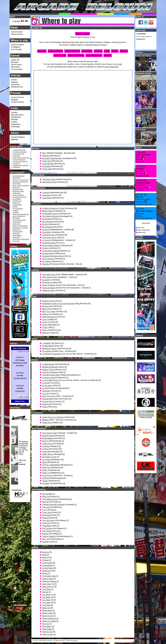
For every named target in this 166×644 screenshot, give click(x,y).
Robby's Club (47, 632)
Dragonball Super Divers (19, 197)
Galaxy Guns (16, 203)
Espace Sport (47, 306)
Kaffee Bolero (48, 454)
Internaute (46, 391)
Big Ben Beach (48, 436)
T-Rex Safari (16, 241)
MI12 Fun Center (49, 312)
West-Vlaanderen (76, 55)
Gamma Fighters (17, 205)
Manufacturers (17, 115)
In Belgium (16, 47)
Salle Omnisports (49, 317)
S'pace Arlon (47, 423)
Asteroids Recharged (18, 176)
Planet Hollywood (49, 618)
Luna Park (46, 605)
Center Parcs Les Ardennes (53, 417)
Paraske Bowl (48, 399)
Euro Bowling (47, 227)
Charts (14, 80)
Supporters (16, 124)
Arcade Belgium (18, 137)
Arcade (14, 112)
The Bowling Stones (50, 214)
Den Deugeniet (48, 222)
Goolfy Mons (47, 386)
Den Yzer (46, 539)
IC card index (17, 69)
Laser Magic (47, 198)
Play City (46, 624)
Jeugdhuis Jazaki (49, 243)
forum (110, 64)
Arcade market (17, 102)
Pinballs (14, 119)
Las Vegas (46, 460)
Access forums (17, 97)
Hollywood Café (48, 235)
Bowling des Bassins (50, 367)
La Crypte (46, 383)
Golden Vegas (48, 579)
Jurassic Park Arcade (19, 150)
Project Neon (16, 224)
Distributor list (17, 87)
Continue (46, 193)
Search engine (82, 34)
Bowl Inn (46, 441)
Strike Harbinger (17, 235)
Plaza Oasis (47, 629)
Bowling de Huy (48, 301)
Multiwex (46, 420)
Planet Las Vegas (49, 621)
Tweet (132, 642)
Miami (45, 462)
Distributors (16, 117)
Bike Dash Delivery (18, 189)
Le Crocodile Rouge (50, 380)
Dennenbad (47, 219)
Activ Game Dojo (49, 275)
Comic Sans (47, 161)
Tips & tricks (16, 65)
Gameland (46, 195)
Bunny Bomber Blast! (19, 160)
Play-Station (47, 626)
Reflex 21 (46, 473)
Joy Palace (46, 589)
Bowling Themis (48, 370)
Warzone (46, 333)
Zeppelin (46, 542)
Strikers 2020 (16, 237)
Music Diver (17, 156)
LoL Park (46, 394)
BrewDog (46, 156)
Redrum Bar (47, 404)
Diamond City (47, 571)
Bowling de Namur (49, 349)
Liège (107, 51)
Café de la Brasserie (50, 372)
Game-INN (46, 452)
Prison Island (47, 169)
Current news (17, 32)
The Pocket (47, 531)
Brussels (42, 51)
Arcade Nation (48, 346)
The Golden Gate (49, 576)
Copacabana (47, 565)
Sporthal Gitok (48, 253)
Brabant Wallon (55, 51)
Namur (115, 51)
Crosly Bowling (48, 164)
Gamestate (46, 166)
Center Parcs (47, 444)
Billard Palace (48, 211)
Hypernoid (15, 210)
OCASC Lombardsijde (51, 465)
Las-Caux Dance (49, 520)
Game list (15, 60)
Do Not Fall (16, 163)
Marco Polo (47, 309)
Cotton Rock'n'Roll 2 (18, 195)
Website (15, 139)
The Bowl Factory (49, 179)
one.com (75, 640)
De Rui (45, 224)
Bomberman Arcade (18, 191)
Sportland (46, 478)
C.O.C (45, 510)
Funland (45, 449)
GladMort (15, 207)
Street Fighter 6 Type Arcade (21, 158)
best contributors (112, 67)
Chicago (45, 560)
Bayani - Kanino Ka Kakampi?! (21, 185)
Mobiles (108, 55)
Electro (45, 573)
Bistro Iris (46, 497)
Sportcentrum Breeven (51, 251)
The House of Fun (49, 238)
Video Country (48, 634)
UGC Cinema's (48, 259)
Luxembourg (60, 55)
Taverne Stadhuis (49, 536)
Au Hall (45, 388)
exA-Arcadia (16, 49)
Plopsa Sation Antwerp (51, 245)
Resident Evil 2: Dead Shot (21, 165)
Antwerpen (87, 51)
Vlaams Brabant (72, 51)
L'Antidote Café (48, 343)
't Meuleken (47, 526)
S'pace (45, 319)
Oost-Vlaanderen (94, 55)
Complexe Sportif (49, 378)
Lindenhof (46, 523)
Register (15, 100)
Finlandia (46, 446)
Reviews (15, 62)
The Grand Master (18, 208)
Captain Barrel (17, 193)
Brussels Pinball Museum (52, 158)
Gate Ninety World (49, 182)
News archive (17, 34)
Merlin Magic (47, 611)
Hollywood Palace (49, 581)
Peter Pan (46, 468)
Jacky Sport (47, 584)
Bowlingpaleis (48, 438)
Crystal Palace (48, 568)
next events (146, 223)
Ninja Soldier (16, 218)
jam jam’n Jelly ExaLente (20, 161)
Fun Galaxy (47, 351)
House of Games (49, 285)
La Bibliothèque (48, 364)
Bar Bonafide (47, 494)
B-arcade (46, 280)
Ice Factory (46, 240)
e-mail (119, 64)
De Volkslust (47, 261)
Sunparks (46, 483)
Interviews (15, 84)
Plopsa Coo (47, 314)
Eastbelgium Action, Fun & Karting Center (58, 304)
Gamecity (46, 230)
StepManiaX (17, 167)
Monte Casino (48, 613)
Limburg (98, 51)
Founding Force (17, 201)
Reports (14, 82)
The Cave (46, 507)
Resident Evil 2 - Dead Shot (20, 228)
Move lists (15, 67)
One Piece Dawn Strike (20, 152)
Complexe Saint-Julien (51, 375)
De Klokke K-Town (49, 457)
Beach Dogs (16, 187)
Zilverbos (46, 264)
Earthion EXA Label (19, 154)
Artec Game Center (50, 277)
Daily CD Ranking (20, 348)
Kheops (45, 592)
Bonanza (46, 552)
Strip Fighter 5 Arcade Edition (21, 239)
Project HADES (17, 222)
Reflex (45, 470)
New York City (48, 616)
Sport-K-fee (47, 475)
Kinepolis (46, 518)
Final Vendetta (17, 199)
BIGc (44, 153)
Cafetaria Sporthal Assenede (53, 505)
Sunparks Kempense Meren (53, 256)
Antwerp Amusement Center (53, 208)
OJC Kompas (47, 528)
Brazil (44, 555)
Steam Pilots (16, 233)
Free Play (46, 282)
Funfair (14, 122)
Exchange (15, 127)
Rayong (45, 534)
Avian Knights (16, 178)
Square (45, 481)
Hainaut (124, 51)
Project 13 (46, 248)
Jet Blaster (15, 212)
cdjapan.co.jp (20, 401)
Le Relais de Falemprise (52, 354)
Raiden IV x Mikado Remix (20, 226)
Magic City (46, 608)
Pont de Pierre (48, 401)
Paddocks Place (48, 290)
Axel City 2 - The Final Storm (21, 180)
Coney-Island (47, 563)
